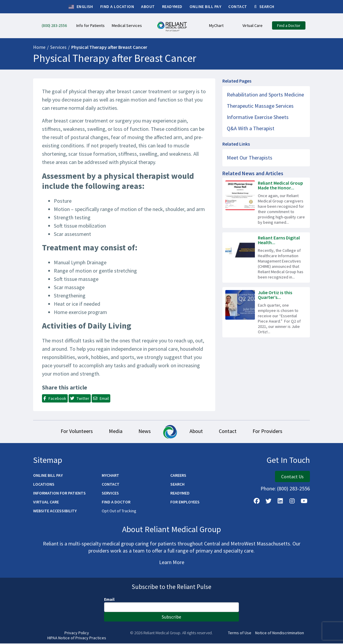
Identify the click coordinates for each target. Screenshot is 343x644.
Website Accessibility (55, 511)
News (144, 432)
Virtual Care (46, 503)
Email (109, 600)
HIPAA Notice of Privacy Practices (77, 639)
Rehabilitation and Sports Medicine (265, 95)
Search (177, 485)
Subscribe (171, 617)
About (197, 432)
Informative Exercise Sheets (258, 117)
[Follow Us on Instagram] (292, 502)
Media (113, 432)
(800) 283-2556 (293, 489)
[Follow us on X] (268, 502)
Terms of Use (240, 633)
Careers (178, 476)
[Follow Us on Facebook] (257, 502)
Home (39, 47)
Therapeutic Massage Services (260, 106)
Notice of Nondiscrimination (280, 633)
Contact (230, 432)
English (81, 7)
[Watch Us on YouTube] (304, 502)
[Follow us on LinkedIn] (280, 502)
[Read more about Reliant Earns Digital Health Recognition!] (266, 257)
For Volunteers (72, 432)
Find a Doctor (116, 503)
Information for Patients (59, 494)
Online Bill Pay (48, 476)
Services (58, 47)
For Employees (185, 503)
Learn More (172, 563)
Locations (44, 485)
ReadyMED (180, 494)
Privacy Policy (77, 633)
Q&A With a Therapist (251, 128)
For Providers (272, 432)
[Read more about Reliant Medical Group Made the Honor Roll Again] (266, 203)
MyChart (110, 476)
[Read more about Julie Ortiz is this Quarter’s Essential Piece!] (266, 312)
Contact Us (292, 477)
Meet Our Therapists (250, 158)
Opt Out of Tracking (119, 511)
